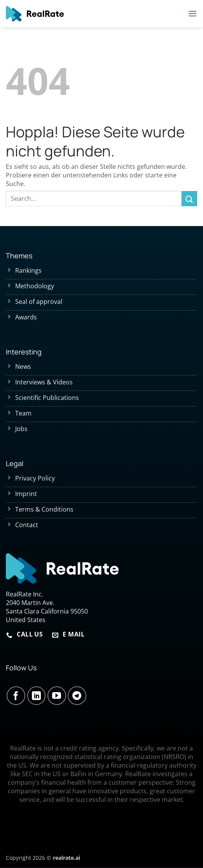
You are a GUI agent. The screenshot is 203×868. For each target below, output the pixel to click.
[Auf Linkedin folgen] (37, 696)
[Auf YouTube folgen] (57, 696)
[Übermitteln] (189, 199)
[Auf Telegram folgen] (77, 696)
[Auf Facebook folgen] (16, 696)
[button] (192, 13)
